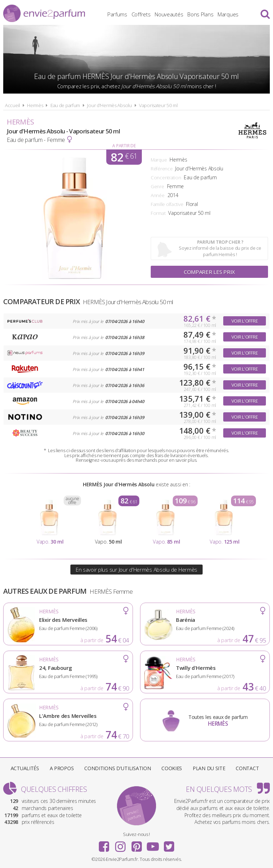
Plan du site (209, 768)
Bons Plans (200, 14)
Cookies (172, 768)
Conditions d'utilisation (117, 768)
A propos (62, 768)
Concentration (166, 178)
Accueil (12, 105)
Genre (157, 186)
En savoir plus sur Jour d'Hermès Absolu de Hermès (136, 570)
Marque (159, 160)
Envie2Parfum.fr (44, 13)
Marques (228, 14)
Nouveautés (169, 14)
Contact (247, 768)
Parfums (117, 14)
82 (124, 157)
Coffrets (141, 14)
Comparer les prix (209, 272)
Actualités (25, 768)
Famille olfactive (167, 204)
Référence (162, 169)
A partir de (124, 146)
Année (158, 195)
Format (158, 213)
